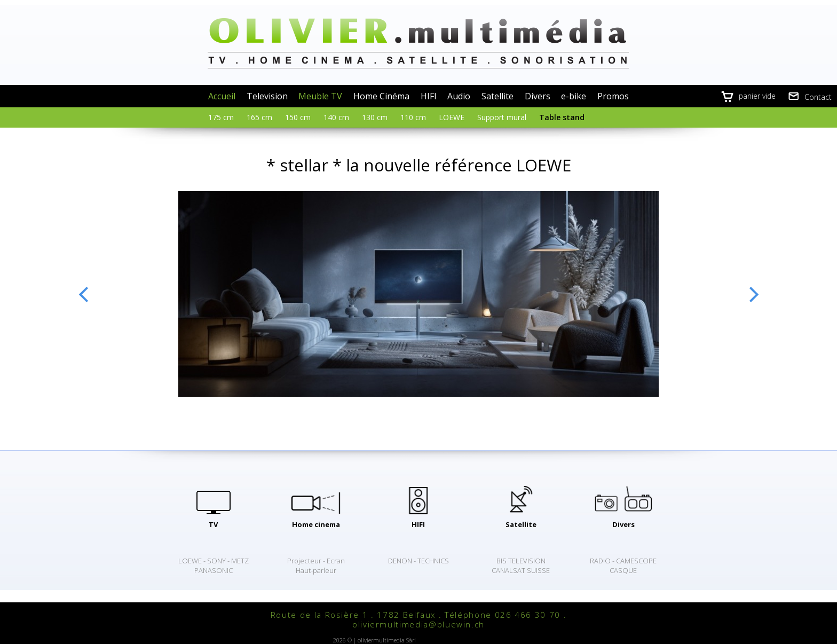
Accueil (222, 96)
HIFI (429, 96)
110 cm (413, 117)
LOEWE (452, 117)
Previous (83, 294)
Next (754, 294)
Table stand (562, 117)
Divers (538, 96)
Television (267, 96)
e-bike (574, 96)
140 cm (336, 117)
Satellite (498, 96)
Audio (459, 96)
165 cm (259, 117)
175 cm (221, 117)
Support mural (502, 117)
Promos (613, 96)
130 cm (375, 117)
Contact (818, 97)
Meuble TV (320, 96)
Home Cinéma (381, 96)
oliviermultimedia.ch (418, 43)
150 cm (298, 117)
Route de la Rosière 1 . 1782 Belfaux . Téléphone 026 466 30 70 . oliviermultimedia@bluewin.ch (419, 619)
